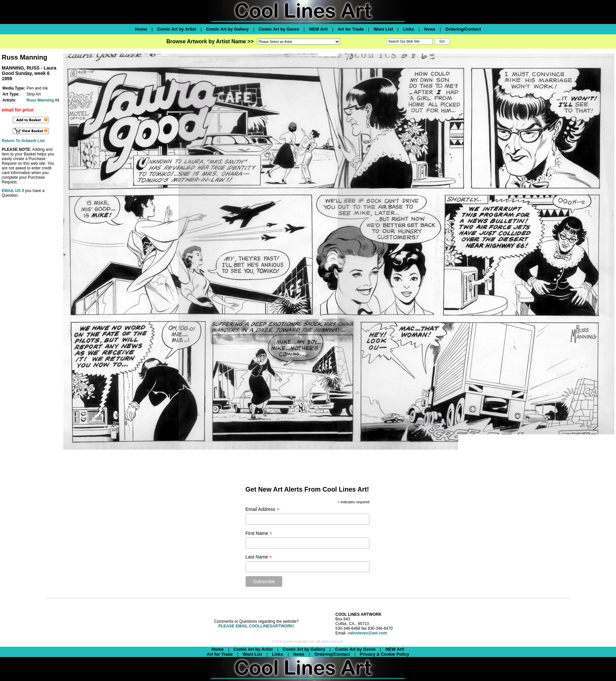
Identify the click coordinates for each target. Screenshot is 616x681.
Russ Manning (40, 100)
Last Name (259, 557)
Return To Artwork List (23, 141)
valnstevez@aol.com (367, 633)
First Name (259, 533)
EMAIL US (11, 191)
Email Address (263, 509)
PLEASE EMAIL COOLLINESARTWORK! (256, 626)
